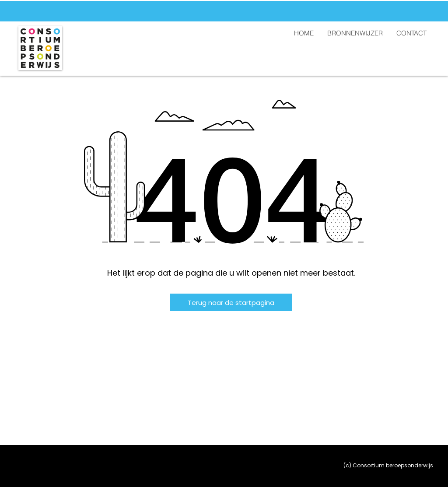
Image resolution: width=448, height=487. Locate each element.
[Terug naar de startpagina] (231, 302)
